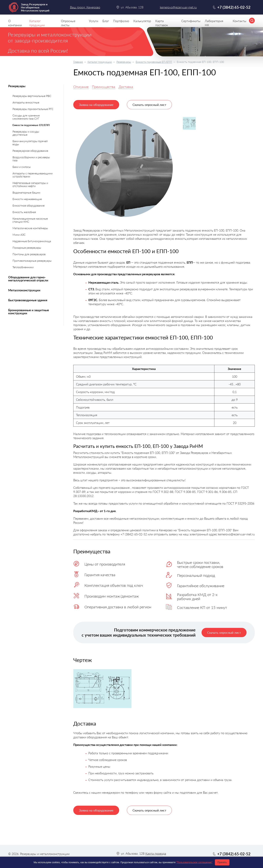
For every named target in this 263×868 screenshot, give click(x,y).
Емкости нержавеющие (27, 199)
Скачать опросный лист (149, 105)
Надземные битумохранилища (32, 241)
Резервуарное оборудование (30, 151)
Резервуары (124, 62)
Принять (222, 862)
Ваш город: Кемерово (85, 7)
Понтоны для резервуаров (29, 254)
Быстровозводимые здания (28, 300)
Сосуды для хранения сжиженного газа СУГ (26, 117)
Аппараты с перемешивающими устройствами (33, 175)
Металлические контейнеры (30, 228)
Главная (78, 62)
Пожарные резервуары (27, 248)
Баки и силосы (22, 167)
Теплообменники (23, 267)
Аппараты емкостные (26, 102)
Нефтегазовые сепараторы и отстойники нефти (30, 184)
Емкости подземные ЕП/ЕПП (154, 62)
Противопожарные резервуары (32, 261)
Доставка (126, 87)
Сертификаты (191, 21)
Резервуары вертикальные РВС (32, 96)
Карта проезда (156, 853)
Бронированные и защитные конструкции (29, 312)
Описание (81, 87)
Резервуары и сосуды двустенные (26, 133)
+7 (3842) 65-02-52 (234, 7)
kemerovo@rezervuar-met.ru (178, 7)
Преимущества (104, 87)
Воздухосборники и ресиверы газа (31, 159)
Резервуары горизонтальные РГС (33, 109)
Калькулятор (142, 21)
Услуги (93, 21)
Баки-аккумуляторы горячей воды (30, 143)
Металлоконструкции (24, 290)
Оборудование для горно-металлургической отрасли (28, 279)
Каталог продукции (100, 62)
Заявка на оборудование (96, 105)
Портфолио (121, 21)
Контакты (240, 21)
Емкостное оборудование (29, 205)
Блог (106, 21)
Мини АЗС (19, 235)
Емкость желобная (24, 212)
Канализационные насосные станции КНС (30, 220)
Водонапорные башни (26, 192)
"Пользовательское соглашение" (194, 862)
